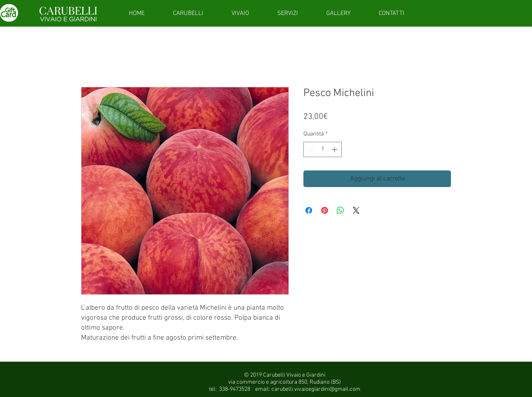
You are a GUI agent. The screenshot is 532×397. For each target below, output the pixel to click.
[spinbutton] (323, 149)
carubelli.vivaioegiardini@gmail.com (316, 389)
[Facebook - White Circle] (512, 93)
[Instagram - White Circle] (512, 122)
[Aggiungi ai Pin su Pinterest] (325, 210)
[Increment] (335, 149)
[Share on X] (356, 210)
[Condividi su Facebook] (309, 210)
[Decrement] (310, 149)
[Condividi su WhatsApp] (340, 210)
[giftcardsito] (512, 63)
